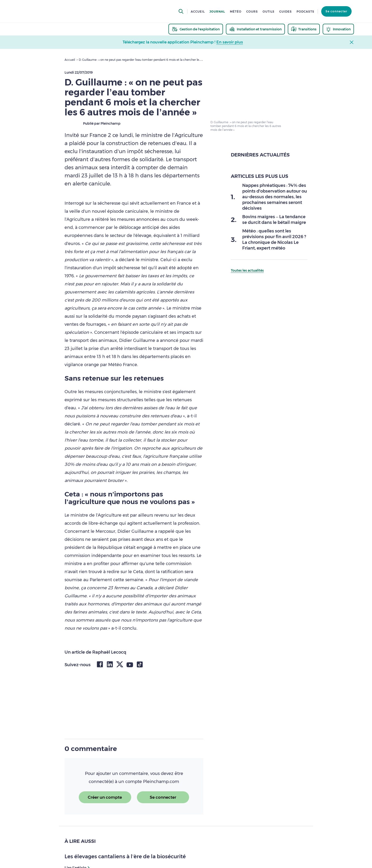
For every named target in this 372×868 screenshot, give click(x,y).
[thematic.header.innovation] (338, 29)
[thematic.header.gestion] (196, 29)
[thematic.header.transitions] (304, 29)
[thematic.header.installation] (255, 29)
